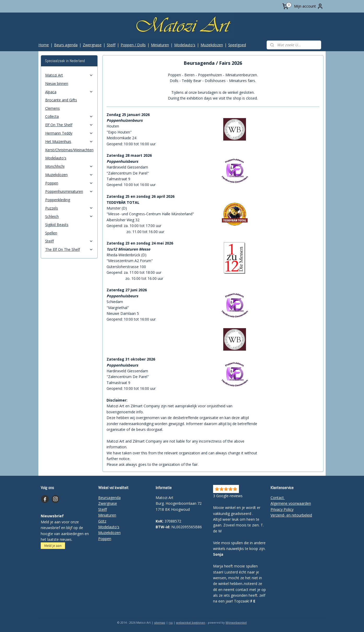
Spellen (51, 233)
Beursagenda (109, 498)
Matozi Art (69, 75)
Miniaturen (160, 45)
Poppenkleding (58, 200)
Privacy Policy (282, 509)
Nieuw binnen (57, 83)
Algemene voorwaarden (291, 503)
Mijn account (309, 6)
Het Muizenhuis (69, 141)
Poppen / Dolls (133, 45)
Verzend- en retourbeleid (291, 515)
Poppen (69, 183)
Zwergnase (92, 45)
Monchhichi (69, 166)
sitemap (160, 622)
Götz (102, 521)
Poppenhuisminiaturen (69, 191)
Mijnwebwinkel (236, 622)
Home (44, 45)
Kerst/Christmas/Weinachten (69, 150)
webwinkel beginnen (191, 622)
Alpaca (69, 92)
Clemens (52, 108)
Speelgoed (237, 45)
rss (171, 622)
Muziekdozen (212, 45)
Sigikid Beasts (57, 225)
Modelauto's (185, 45)
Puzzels (69, 208)
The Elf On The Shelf (69, 249)
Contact (278, 498)
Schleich (69, 216)
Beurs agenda (66, 45)
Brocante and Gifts (61, 100)
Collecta (69, 116)
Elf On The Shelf (69, 125)
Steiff (111, 45)
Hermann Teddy (69, 133)
